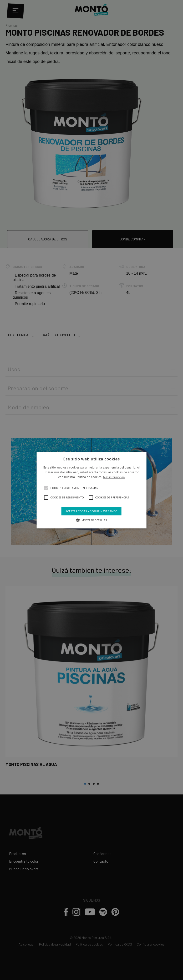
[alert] (91, 490)
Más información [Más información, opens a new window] (114, 477)
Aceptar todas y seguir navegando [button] (91, 511)
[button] (46, 488)
